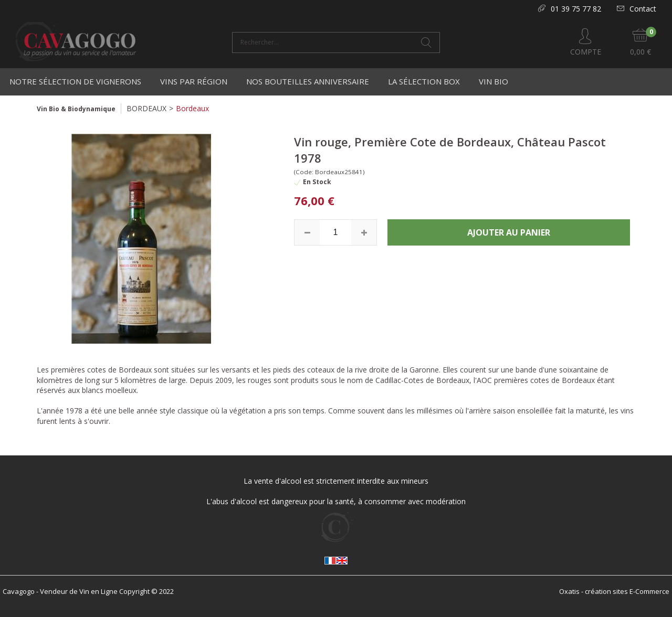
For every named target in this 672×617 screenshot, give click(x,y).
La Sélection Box (424, 81)
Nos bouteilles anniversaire (308, 81)
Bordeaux (192, 108)
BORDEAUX (146, 108)
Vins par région (194, 81)
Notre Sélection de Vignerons (75, 81)
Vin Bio (493, 81)
